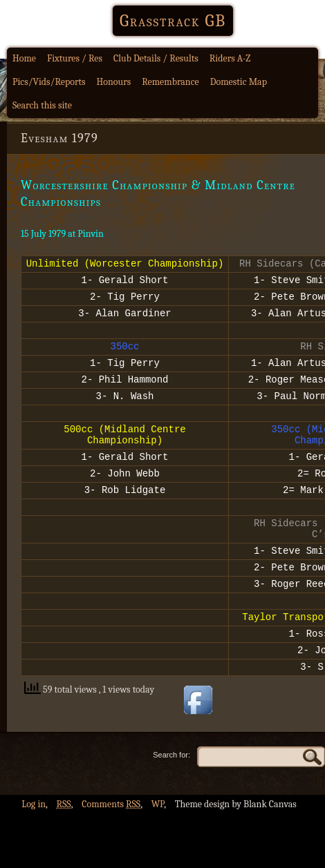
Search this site (42, 105)
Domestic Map (239, 82)
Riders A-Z (230, 58)
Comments (111, 858)
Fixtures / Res (75, 58)
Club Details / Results (156, 58)
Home (24, 58)
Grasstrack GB (173, 21)
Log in (34, 858)
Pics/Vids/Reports (49, 82)
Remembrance (170, 82)
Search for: (171, 809)
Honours (114, 82)
